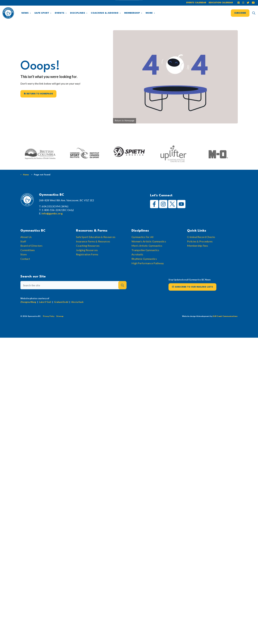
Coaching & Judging (105, 13)
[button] (122, 295)
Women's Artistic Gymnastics (149, 251)
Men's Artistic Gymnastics (147, 256)
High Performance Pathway (148, 273)
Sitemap (60, 316)
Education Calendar (221, 3)
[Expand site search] (254, 13)
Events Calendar (196, 3)
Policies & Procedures (200, 251)
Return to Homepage (38, 94)
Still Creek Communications (225, 316)
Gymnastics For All (142, 247)
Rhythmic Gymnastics (144, 269)
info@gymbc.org (52, 213)
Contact (25, 269)
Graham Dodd (61, 312)
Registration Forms (87, 264)
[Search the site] (73, 295)
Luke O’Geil (45, 312)
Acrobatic (137, 264)
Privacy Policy (49, 316)
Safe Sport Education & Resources (96, 247)
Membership (132, 13)
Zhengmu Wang (28, 312)
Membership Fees (198, 256)
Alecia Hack (77, 312)
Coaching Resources (88, 256)
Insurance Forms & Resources (93, 251)
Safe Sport (42, 13)
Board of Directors (32, 256)
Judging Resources (87, 260)
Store (24, 264)
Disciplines (78, 13)
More (149, 13)
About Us (26, 247)
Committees (28, 260)
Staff (23, 251)
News (25, 13)
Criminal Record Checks (201, 247)
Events (60, 13)
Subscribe (240, 13)
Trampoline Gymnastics (145, 260)
